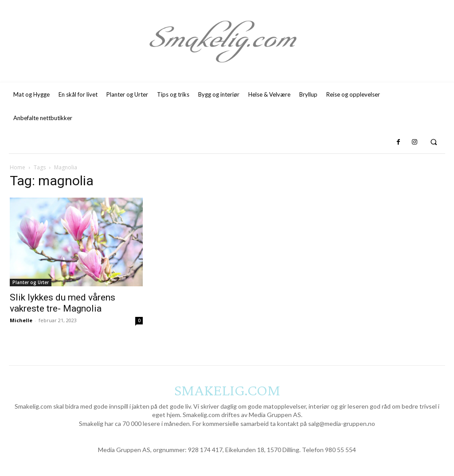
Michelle (21, 320)
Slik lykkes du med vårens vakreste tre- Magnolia (63, 303)
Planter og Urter (31, 282)
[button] (434, 142)
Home (18, 167)
